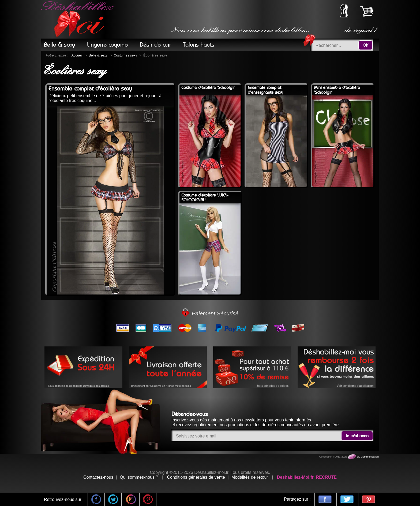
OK (365, 45)
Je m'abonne (357, 436)
